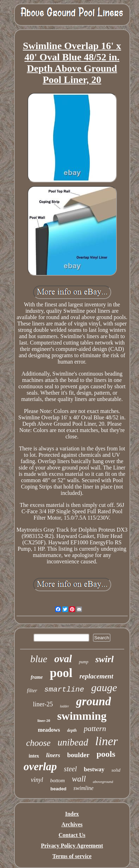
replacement (96, 676)
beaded (58, 789)
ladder (64, 706)
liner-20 (44, 720)
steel (71, 769)
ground (93, 701)
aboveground (103, 782)
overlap (40, 767)
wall (79, 779)
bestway (94, 769)
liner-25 (43, 704)
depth (72, 730)
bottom (58, 780)
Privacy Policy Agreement (72, 846)
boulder (78, 755)
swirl (105, 659)
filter (32, 690)
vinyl (37, 780)
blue (39, 659)
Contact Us (72, 835)
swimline (84, 788)
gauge (104, 687)
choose (38, 743)
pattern (95, 728)
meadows (49, 730)
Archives (72, 824)
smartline (64, 690)
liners (53, 755)
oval (63, 659)
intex (34, 756)
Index (72, 814)
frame (37, 677)
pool (61, 673)
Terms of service (72, 856)
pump (84, 662)
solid (116, 770)
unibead (73, 742)
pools (106, 754)
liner (107, 741)
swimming (82, 716)
